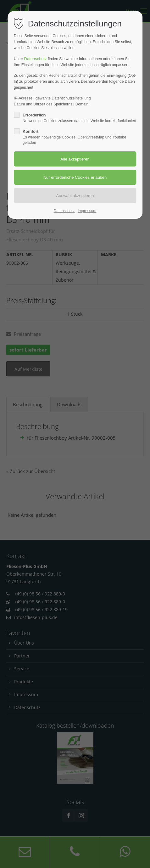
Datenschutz (36, 59)
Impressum (87, 211)
